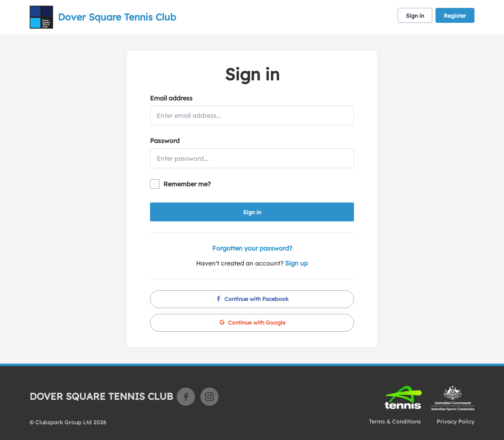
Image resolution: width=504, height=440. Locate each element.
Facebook (186, 397)
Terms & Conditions (395, 421)
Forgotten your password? (252, 248)
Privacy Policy (456, 421)
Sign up (296, 263)
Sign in (415, 16)
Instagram (209, 397)
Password (165, 141)
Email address (171, 98)
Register (455, 16)
